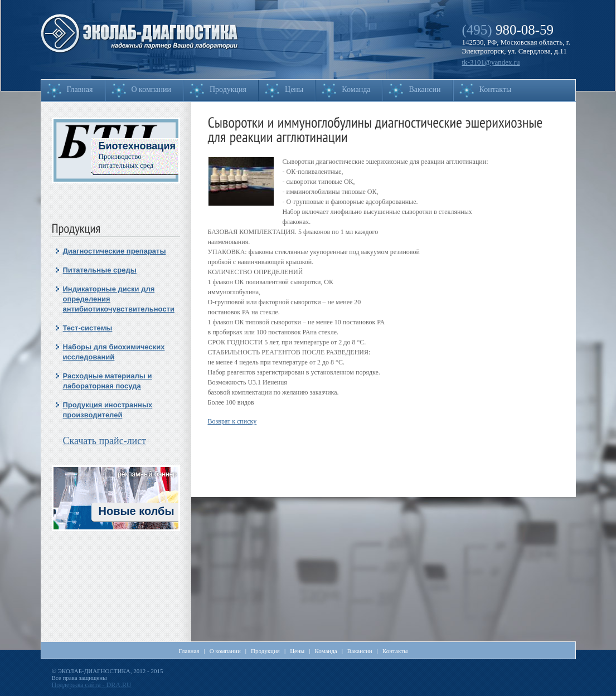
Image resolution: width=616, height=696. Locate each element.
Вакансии (425, 89)
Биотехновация (137, 146)
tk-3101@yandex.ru (491, 62)
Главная (80, 89)
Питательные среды (100, 270)
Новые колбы (137, 511)
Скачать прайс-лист (105, 441)
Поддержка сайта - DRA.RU (92, 685)
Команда (356, 89)
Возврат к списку (232, 421)
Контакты (496, 89)
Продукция (228, 89)
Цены (294, 89)
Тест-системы (88, 328)
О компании (151, 89)
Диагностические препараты (115, 251)
